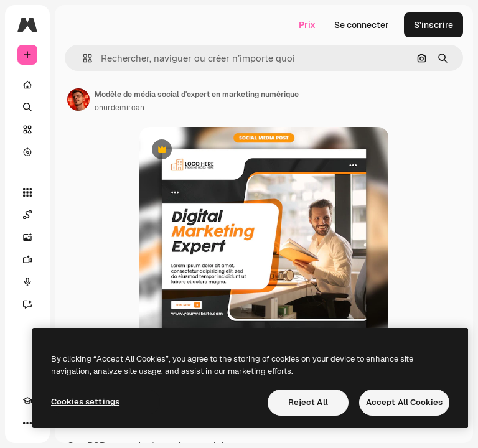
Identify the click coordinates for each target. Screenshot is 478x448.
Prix (307, 25)
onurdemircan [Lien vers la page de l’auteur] (119, 108)
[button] (82, 58)
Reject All (308, 402)
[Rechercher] (27, 107)
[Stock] (27, 129)
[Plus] (27, 423)
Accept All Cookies (404, 402)
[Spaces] (27, 215)
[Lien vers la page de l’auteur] (78, 100)
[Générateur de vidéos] (27, 259)
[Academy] (27, 401)
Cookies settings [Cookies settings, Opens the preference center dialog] (85, 402)
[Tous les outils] (27, 192)
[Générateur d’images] (27, 237)
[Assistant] (27, 304)
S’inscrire (433, 25)
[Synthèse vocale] (27, 282)
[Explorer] (27, 152)
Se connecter (362, 25)
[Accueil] (27, 85)
